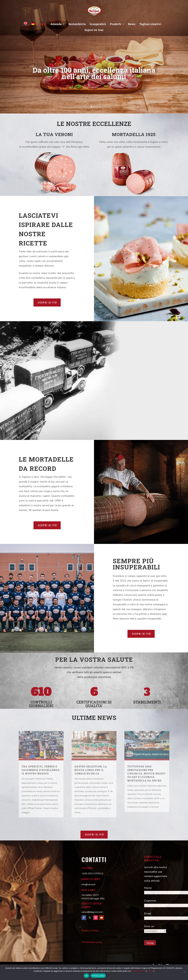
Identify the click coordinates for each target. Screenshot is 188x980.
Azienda (56, 24)
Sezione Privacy (139, 971)
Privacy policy (98, 976)
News (132, 24)
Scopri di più (47, 302)
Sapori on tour (94, 30)
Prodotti (116, 24)
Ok (86, 976)
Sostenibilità (77, 24)
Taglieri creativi (150, 24)
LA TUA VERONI (54, 134)
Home (43, 24)
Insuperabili (98, 24)
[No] (184, 972)
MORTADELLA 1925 (134, 134)
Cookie (150, 971)
